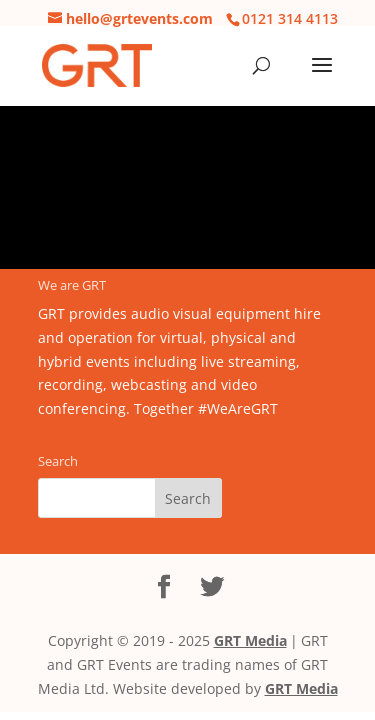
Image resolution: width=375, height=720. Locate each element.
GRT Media (250, 640)
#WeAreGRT (238, 408)
